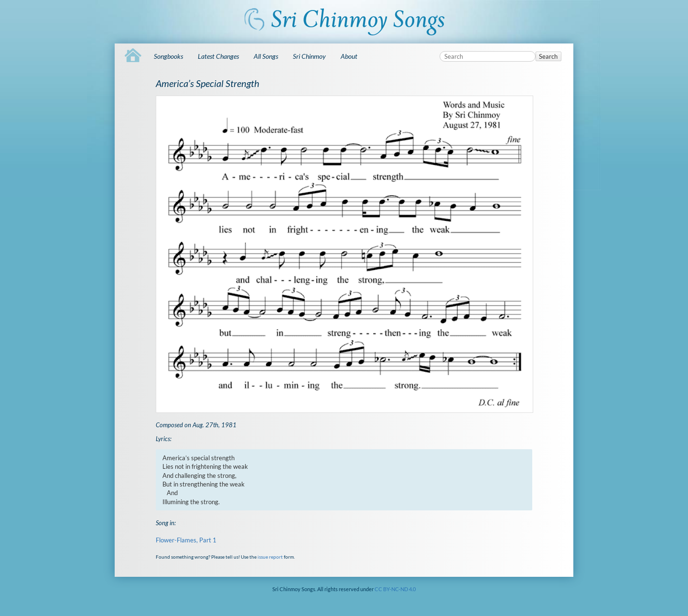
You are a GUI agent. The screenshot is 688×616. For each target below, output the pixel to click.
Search (548, 56)
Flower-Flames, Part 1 (186, 540)
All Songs (266, 56)
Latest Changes (218, 56)
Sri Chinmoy (309, 56)
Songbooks (168, 56)
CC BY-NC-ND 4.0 (395, 589)
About (349, 56)
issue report (270, 557)
